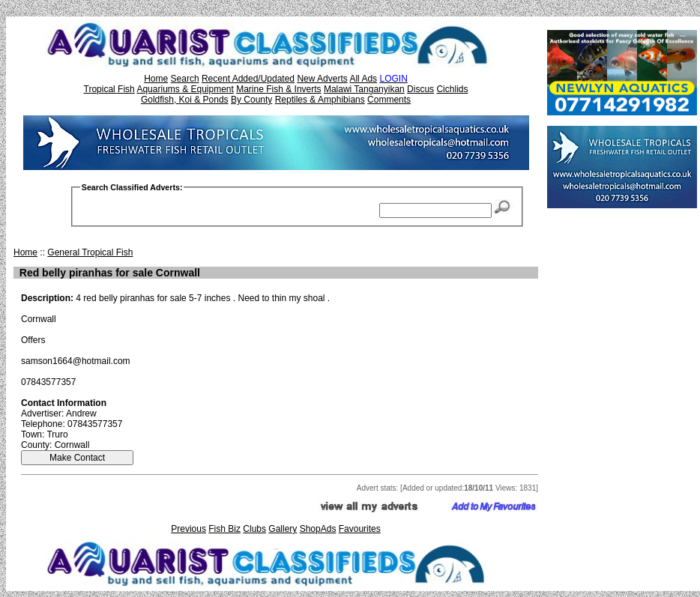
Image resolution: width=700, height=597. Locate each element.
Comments (389, 100)
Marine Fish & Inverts (278, 89)
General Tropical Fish (90, 252)
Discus (420, 89)
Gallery (283, 529)
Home (156, 79)
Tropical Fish (109, 89)
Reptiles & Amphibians (320, 100)
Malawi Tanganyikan (364, 89)
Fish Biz (224, 529)
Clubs (254, 529)
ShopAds (318, 529)
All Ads (363, 79)
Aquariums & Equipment (185, 89)
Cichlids (452, 89)
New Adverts (322, 79)
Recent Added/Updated (248, 79)
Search (185, 79)
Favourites (360, 529)
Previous (188, 529)
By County (251, 100)
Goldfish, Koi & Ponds (185, 100)
